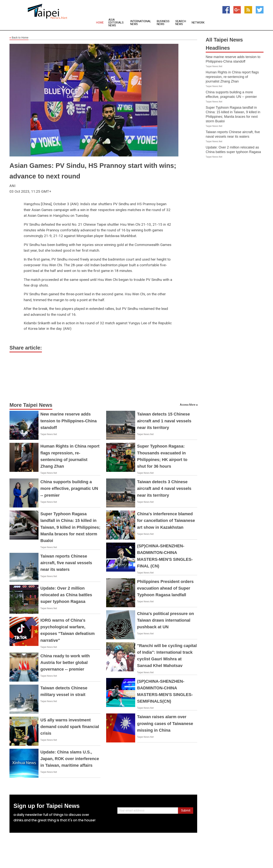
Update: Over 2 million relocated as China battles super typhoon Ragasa (66, 595)
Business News (163, 23)
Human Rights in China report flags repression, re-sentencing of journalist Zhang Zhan (232, 77)
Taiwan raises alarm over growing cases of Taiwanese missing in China (165, 723)
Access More (188, 405)
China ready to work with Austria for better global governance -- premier (65, 663)
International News (141, 23)
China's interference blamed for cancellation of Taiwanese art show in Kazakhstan (166, 520)
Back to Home (19, 38)
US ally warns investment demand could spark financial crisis (70, 727)
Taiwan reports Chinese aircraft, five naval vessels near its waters (66, 563)
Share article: (26, 348)
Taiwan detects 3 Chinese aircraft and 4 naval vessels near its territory (164, 488)
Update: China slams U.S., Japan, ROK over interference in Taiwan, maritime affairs (70, 759)
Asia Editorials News (116, 23)
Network (198, 23)
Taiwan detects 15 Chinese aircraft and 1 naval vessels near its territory (164, 421)
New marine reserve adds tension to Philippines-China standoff (69, 421)
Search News (181, 23)
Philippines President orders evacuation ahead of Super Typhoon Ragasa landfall (165, 588)
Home (100, 23)
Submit (186, 810)
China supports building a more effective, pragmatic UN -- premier (69, 488)
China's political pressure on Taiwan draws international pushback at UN (166, 620)
